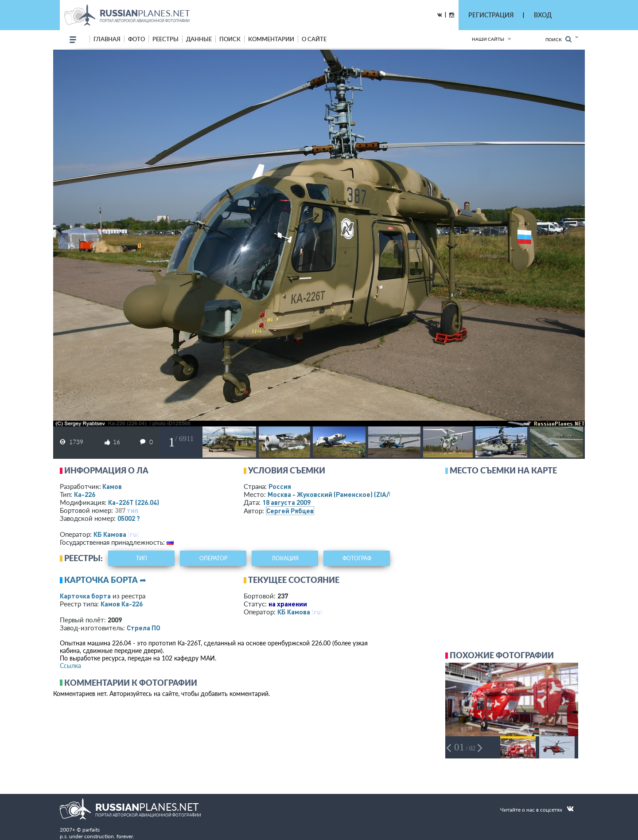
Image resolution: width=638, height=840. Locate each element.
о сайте (314, 39)
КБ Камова (110, 534)
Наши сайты (488, 39)
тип (132, 510)
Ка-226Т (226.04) (134, 502)
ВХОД (543, 15)
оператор (213, 558)
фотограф (357, 558)
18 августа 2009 (286, 502)
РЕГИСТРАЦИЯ (491, 15)
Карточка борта (85, 596)
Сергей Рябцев (290, 511)
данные (199, 39)
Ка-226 (85, 494)
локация (285, 558)
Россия (280, 486)
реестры (165, 39)
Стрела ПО (144, 628)
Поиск (558, 39)
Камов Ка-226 (122, 604)
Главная (107, 39)
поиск (230, 39)
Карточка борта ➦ (105, 580)
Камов (112, 486)
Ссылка (70, 666)
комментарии (271, 39)
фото (136, 39)
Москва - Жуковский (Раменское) (339, 494)
